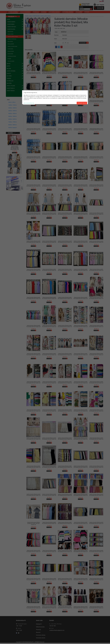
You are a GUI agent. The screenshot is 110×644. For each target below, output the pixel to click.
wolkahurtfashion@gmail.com (57, 630)
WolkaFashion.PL (29, 642)
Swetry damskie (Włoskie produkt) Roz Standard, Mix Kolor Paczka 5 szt (65, 607)
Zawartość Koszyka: (86, 4)
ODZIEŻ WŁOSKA (36, 16)
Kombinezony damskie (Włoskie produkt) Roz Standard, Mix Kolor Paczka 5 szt (15, 172)
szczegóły (14, 148)
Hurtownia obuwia (41, 638)
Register (102, 5)
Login (98, 5)
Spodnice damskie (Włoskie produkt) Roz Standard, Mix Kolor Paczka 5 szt (81, 607)
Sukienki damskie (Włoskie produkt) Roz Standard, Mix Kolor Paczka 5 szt (33, 73)
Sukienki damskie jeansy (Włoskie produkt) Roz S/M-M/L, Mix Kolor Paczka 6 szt (33, 524)
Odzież (31, 16)
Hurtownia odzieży (41, 635)
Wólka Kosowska (40, 627)
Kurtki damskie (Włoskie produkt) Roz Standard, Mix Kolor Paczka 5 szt (15, 143)
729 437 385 (53, 626)
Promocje (38, 630)
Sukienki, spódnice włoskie (46, 16)
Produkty (27, 16)
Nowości (38, 632)
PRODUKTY (39, 624)
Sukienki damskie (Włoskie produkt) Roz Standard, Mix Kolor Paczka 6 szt (96, 607)
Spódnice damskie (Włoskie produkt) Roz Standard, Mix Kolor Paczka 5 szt (49, 73)
